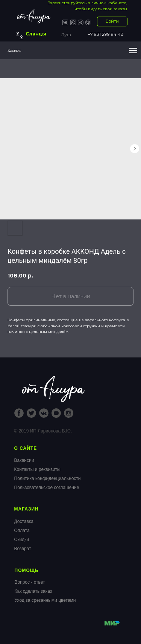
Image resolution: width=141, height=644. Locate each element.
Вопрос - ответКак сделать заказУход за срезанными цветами (45, 591)
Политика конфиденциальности (48, 478)
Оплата (22, 531)
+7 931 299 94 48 (106, 34)
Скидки (22, 540)
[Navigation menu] (133, 51)
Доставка (24, 521)
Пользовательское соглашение (47, 488)
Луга (66, 34)
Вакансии (24, 460)
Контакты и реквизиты (37, 469)
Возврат (23, 549)
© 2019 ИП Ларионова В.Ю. (43, 431)
